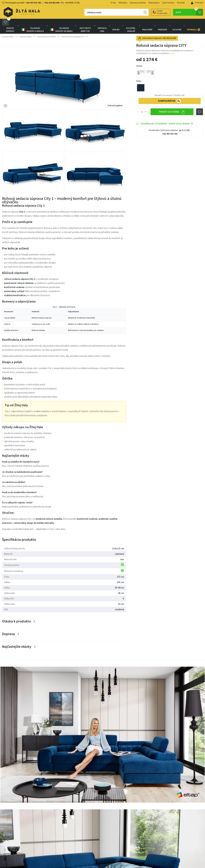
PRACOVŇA (147, 23)
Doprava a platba (138, 3)
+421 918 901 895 (52, 3)
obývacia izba (102, 23)
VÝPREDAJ (193, 23)
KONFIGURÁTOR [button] (170, 94)
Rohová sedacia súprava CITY (73, 30)
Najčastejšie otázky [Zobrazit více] (17, 640)
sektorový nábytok (85, 23)
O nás (113, 3)
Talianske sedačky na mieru (61, 23)
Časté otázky (168, 3)
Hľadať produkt (85, 13)
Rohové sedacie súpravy (47, 30)
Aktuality (123, 3)
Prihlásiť (197, 3)
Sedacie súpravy (10, 23)
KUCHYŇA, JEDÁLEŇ (131, 23)
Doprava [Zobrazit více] (8, 627)
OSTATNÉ (177, 23)
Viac (173, 46)
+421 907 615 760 (33, 3)
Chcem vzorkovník (150, 12)
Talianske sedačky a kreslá (32, 23)
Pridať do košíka (172, 105)
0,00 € (189, 12)
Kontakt (181, 3)
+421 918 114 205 (169, 31)
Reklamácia (154, 3)
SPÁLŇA (116, 23)
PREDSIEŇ (162, 23)
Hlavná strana (8, 30)
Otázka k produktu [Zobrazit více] (16, 614)
